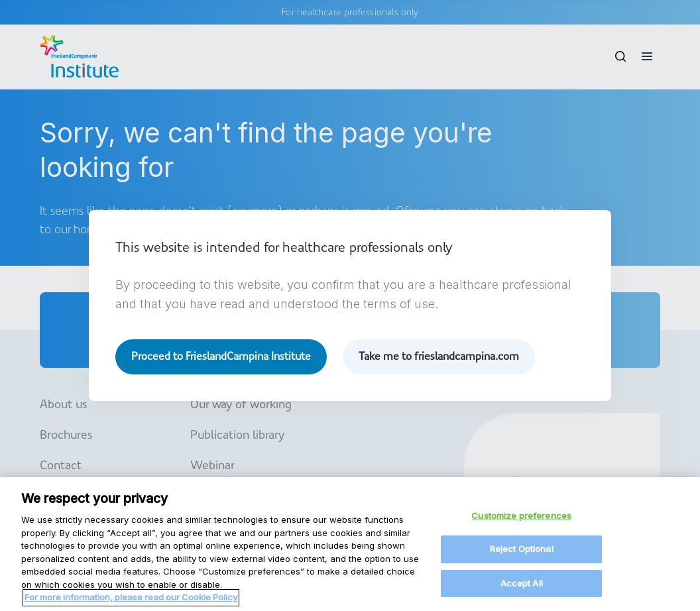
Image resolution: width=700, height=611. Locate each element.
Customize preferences (521, 523)
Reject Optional (522, 557)
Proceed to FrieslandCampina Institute (221, 356)
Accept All (522, 590)
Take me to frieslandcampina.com (439, 356)
